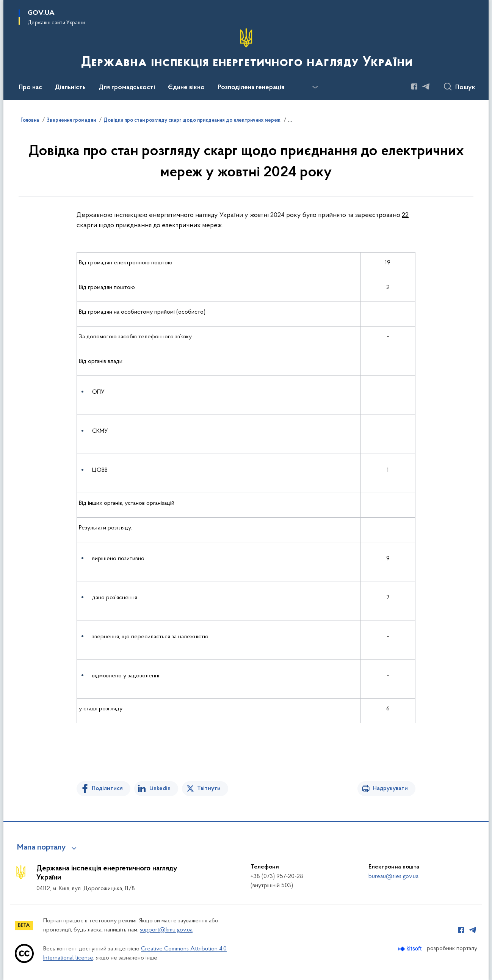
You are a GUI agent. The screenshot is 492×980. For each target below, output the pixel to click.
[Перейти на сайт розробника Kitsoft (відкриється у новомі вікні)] (411, 949)
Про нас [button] (30, 88)
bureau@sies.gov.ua (393, 876)
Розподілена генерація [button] (251, 88)
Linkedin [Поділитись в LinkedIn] (160, 788)
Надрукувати (390, 788)
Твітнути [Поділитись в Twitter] (209, 788)
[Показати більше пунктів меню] (315, 87)
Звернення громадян (71, 121)
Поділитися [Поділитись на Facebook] (107, 788)
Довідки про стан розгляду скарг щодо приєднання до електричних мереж (192, 121)
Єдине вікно (186, 88)
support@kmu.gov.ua (166, 930)
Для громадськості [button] (127, 88)
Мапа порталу (42, 848)
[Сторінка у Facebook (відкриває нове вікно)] (414, 86)
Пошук (465, 88)
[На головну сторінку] (246, 49)
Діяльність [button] (70, 88)
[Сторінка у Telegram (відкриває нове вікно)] (426, 86)
